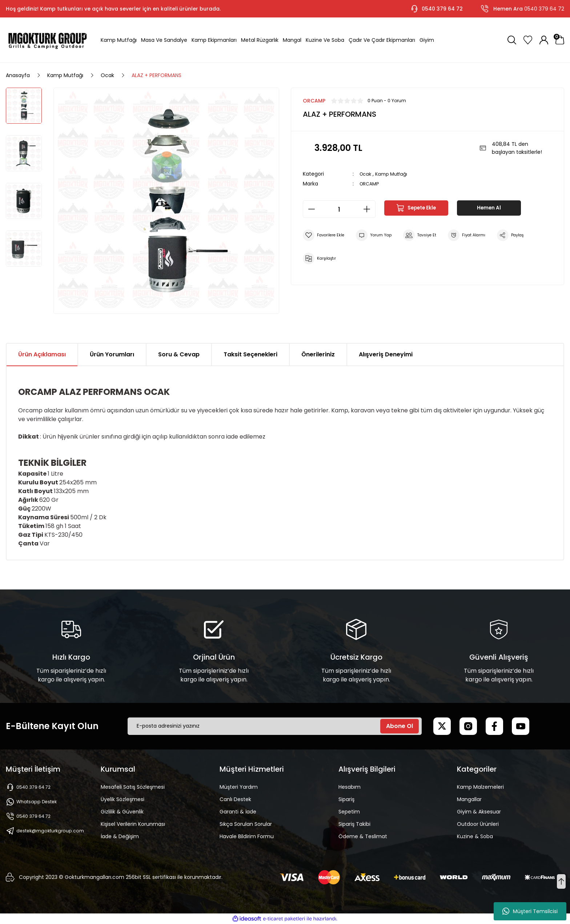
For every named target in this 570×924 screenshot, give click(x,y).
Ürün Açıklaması (42, 354)
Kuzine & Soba (475, 836)
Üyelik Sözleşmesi (123, 799)
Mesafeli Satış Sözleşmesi (133, 787)
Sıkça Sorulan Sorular (246, 824)
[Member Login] (544, 40)
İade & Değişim (120, 836)
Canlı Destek (235, 799)
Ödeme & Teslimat (363, 836)
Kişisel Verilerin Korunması (133, 824)
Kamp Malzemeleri (480, 787)
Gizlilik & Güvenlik (122, 812)
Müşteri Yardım (239, 787)
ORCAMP (370, 184)
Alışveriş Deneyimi (386, 354)
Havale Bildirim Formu (247, 836)
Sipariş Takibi (354, 824)
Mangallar (469, 799)
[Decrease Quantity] (309, 209)
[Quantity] (339, 209)
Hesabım (350, 787)
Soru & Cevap (179, 354)
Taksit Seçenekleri (250, 354)
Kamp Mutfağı (395, 174)
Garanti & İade (238, 812)
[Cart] (560, 40)
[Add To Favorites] (326, 235)
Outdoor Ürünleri (478, 824)
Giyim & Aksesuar (479, 812)
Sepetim (349, 812)
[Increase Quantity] (369, 209)
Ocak (366, 174)
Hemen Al (489, 209)
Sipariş (346, 799)
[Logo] (47, 40)
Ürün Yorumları (112, 354)
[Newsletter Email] (275, 726)
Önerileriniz (318, 354)
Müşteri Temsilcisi (530, 911)
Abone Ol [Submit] (400, 726)
